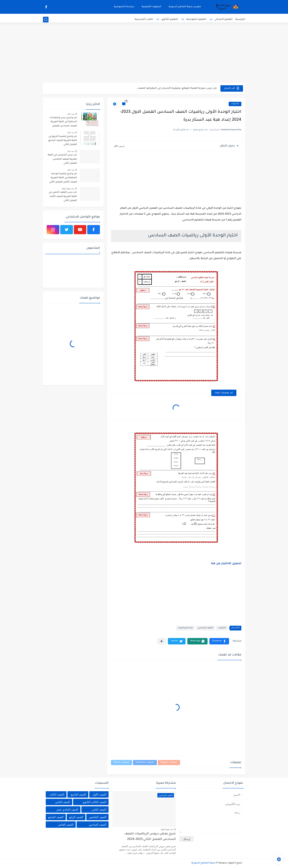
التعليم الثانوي (170, 19)
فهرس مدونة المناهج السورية (185, 7)
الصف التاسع (78, 794)
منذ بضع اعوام (68, 188)
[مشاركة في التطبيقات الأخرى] (162, 641)
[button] (219, 641)
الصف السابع (56, 817)
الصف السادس (205, 628)
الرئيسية (240, 19)
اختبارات (235, 104)
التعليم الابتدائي (224, 19)
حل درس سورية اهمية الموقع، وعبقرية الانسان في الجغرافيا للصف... (176, 88)
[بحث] (46, 20)
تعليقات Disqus (121, 762)
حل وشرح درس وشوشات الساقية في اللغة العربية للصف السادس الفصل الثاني (63, 122)
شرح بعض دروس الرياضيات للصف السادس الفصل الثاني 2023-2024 (150, 837)
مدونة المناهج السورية (203, 863)
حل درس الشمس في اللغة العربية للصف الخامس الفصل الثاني (62, 159)
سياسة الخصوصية (124, 7)
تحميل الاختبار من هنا (226, 564)
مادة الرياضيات (185, 628)
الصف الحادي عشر (67, 809)
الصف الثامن (62, 802)
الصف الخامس (97, 817)
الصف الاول (99, 794)
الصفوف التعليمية (151, 7)
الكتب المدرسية (144, 19)
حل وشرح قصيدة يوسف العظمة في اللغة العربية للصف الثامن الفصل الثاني (63, 178)
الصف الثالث (57, 794)
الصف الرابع (76, 817)
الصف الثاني (99, 809)
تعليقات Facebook (145, 762)
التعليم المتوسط (196, 19)
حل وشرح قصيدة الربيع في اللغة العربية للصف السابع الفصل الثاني (63, 141)
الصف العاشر (66, 825)
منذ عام (71, 114)
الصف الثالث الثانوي (94, 802)
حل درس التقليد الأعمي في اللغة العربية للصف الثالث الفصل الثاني (63, 196)
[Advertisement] (144, 54)
